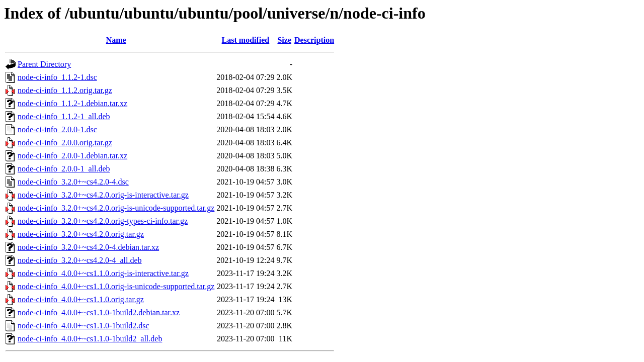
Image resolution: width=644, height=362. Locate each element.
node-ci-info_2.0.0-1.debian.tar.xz (72, 156)
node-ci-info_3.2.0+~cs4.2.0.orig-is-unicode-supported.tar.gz (116, 208)
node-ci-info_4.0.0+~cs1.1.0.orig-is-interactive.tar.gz (103, 273)
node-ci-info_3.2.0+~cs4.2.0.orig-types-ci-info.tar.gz (103, 221)
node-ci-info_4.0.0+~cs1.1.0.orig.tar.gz (81, 299)
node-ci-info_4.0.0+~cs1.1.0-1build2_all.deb (90, 339)
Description (314, 40)
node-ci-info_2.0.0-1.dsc (57, 129)
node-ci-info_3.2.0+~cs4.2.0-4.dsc (73, 182)
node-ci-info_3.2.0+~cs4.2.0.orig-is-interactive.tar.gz (103, 195)
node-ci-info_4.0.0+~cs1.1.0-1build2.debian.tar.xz (99, 312)
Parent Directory (44, 64)
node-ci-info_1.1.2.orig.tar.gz (65, 90)
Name (116, 40)
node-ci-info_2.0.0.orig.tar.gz (65, 143)
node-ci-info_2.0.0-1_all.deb (64, 169)
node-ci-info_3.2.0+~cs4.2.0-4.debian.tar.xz (88, 247)
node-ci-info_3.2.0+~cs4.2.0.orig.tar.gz (81, 234)
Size (284, 40)
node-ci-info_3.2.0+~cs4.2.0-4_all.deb (80, 260)
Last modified (246, 40)
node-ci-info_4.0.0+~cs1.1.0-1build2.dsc (84, 326)
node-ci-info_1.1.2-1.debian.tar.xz (72, 103)
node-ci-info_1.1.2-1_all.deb (64, 116)
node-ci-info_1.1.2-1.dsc (57, 77)
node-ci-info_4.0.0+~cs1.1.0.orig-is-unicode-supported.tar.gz (116, 286)
